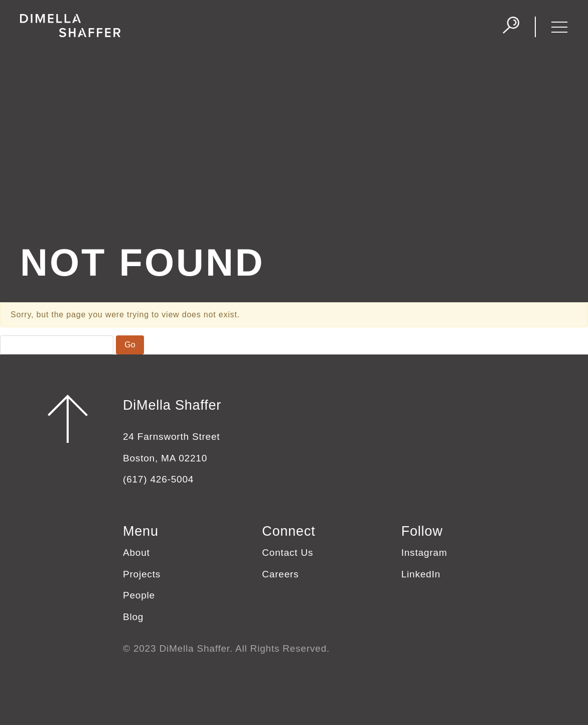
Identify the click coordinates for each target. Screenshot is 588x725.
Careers (280, 574)
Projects (142, 574)
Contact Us (287, 553)
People (139, 595)
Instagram (424, 553)
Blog (133, 617)
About (136, 553)
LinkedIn (421, 574)
